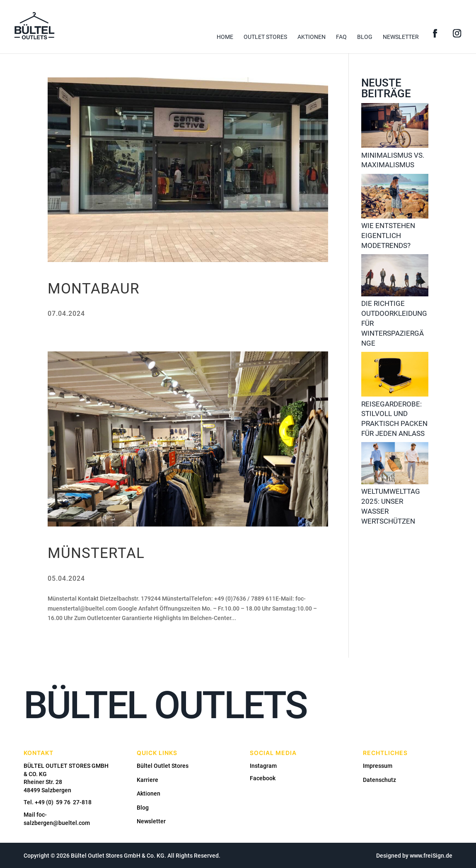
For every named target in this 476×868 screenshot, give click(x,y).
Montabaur (94, 289)
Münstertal (96, 553)
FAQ (341, 37)
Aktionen (312, 37)
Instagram (263, 766)
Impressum (378, 766)
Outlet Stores (265, 37)
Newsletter (401, 37)
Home (225, 37)
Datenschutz (379, 780)
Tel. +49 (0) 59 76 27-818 (58, 802)
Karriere (147, 780)
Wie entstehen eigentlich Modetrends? (388, 236)
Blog (365, 37)
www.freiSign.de (431, 856)
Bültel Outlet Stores (163, 766)
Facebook (263, 778)
